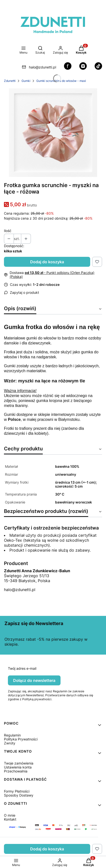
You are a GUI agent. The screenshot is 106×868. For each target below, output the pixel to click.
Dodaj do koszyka (47, 262)
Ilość (8, 231)
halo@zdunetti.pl (20, 590)
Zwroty (10, 743)
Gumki (26, 81)
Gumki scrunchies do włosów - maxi (61, 81)
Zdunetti (10, 81)
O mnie (10, 815)
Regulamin (12, 735)
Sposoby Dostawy (19, 795)
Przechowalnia (16, 771)
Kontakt (10, 819)
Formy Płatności (17, 791)
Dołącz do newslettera (34, 680)
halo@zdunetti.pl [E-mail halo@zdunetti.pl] (42, 67)
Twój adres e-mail (22, 668)
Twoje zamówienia (19, 763)
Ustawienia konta (18, 767)
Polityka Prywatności (21, 739)
